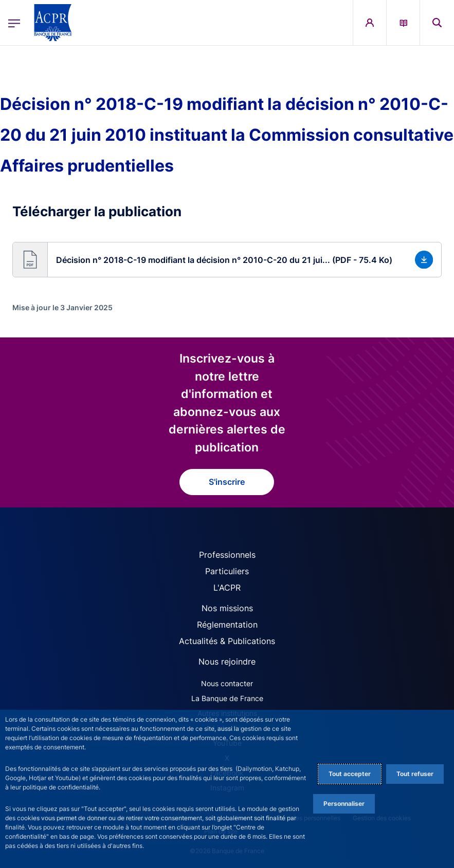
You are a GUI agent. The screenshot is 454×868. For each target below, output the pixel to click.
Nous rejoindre (227, 662)
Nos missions (227, 608)
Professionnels (227, 555)
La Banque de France (227, 698)
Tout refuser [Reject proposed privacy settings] (415, 774)
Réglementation (227, 625)
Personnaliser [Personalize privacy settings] (344, 804)
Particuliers (227, 571)
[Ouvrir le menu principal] (14, 22)
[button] (227, 260)
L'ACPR (227, 588)
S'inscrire (227, 482)
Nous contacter (227, 683)
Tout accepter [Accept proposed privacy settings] (350, 774)
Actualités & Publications (227, 641)
